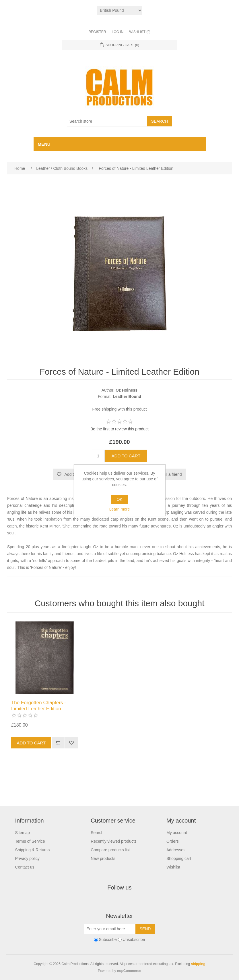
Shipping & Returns (33, 850)
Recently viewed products (114, 841)
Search (97, 833)
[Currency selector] (119, 10)
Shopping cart (179, 858)
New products (103, 858)
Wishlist (173, 867)
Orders (173, 841)
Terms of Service (30, 841)
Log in (117, 32)
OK (119, 499)
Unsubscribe (134, 940)
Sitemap (23, 833)
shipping (198, 964)
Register (97, 32)
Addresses (176, 850)
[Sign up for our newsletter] (110, 929)
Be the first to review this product (119, 429)
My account (177, 833)
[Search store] (107, 121)
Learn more (120, 509)
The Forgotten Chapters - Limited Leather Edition (39, 705)
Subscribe (108, 940)
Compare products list (110, 850)
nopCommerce (129, 971)
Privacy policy (28, 858)
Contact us (25, 867)
